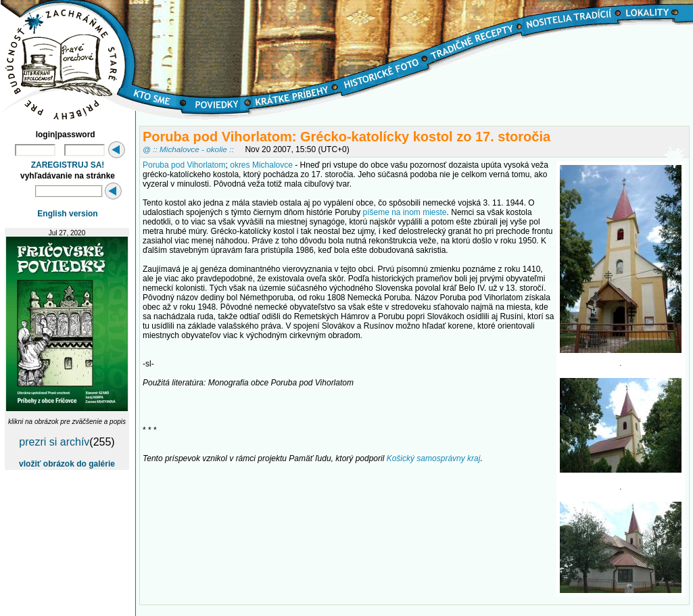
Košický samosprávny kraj (434, 458)
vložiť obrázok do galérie (67, 464)
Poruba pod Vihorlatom (184, 165)
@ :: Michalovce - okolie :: (188, 149)
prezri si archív (54, 442)
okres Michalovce (261, 165)
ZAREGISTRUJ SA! (68, 165)
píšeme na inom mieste (404, 212)
